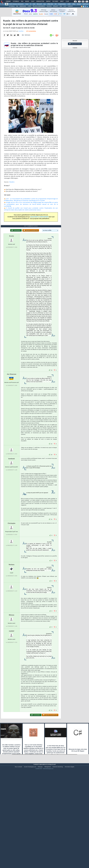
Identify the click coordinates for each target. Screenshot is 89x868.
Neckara (11, 605)
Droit (62, 1)
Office (74, 4)
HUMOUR (70, 6)
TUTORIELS (12, 6)
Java (44, 4)
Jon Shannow (12, 414)
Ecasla (12, 276)
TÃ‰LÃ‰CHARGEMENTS (39, 6)
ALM (34, 4)
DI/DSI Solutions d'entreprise (16, 4)
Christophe (11, 563)
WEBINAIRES (23, 6)
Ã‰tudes (55, 1)
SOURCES (49, 6)
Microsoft (39, 4)
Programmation (62, 4)
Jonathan (21, 45)
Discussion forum (75, 44)
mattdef (12, 671)
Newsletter (40, 1)
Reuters (12, 195)
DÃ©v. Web (50, 4)
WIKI (61, 6)
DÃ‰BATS (56, 6)
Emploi (48, 1)
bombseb (12, 499)
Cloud (27, 4)
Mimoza (12, 655)
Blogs (27, 1)
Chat (33, 1)
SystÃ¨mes (85, 4)
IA (31, 4)
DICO (65, 6)
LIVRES (29, 6)
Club (67, 1)
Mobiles (79, 4)
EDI (56, 4)
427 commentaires (31, 45)
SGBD (69, 4)
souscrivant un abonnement (39, 230)
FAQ (22, 1)
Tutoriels (16, 1)
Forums (8, 1)
